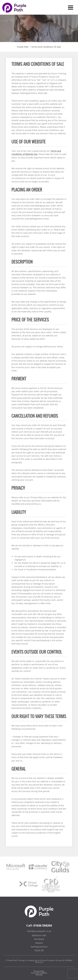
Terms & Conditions (39, 973)
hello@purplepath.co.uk (39, 931)
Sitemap (39, 975)
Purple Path (23, 47)
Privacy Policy (39, 971)
